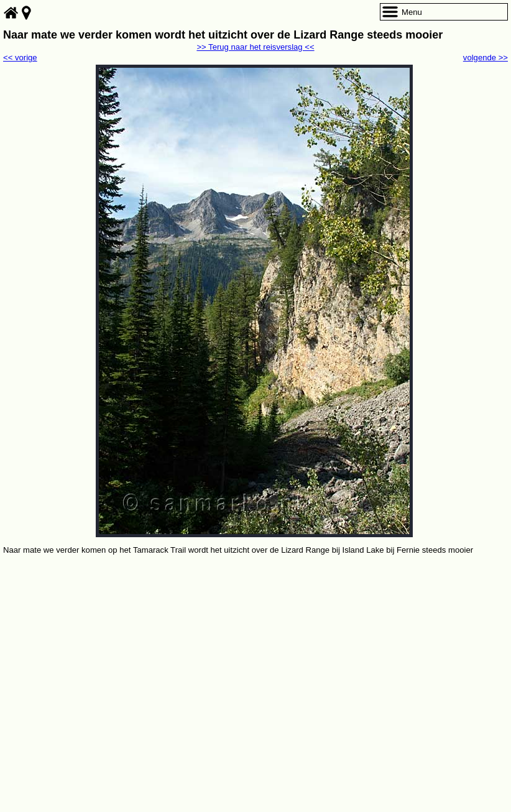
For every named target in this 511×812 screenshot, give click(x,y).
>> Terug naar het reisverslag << (255, 47)
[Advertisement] (255, 650)
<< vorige (20, 58)
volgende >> (486, 58)
